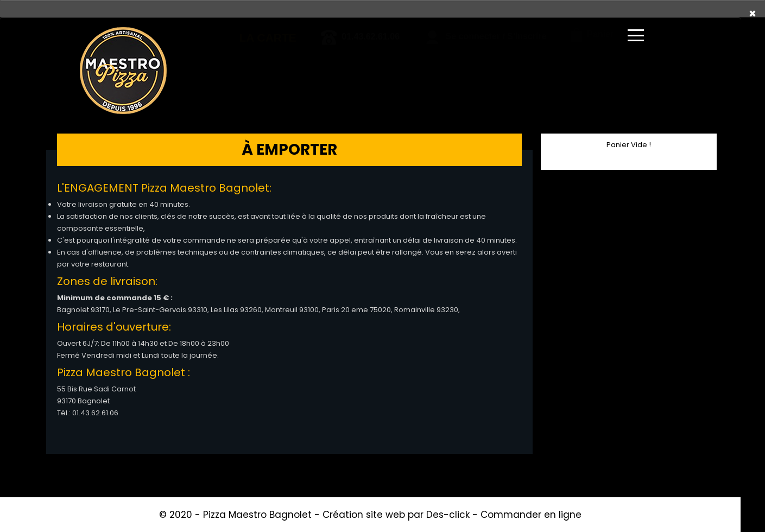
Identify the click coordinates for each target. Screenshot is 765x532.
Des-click (448, 515)
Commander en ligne (531, 515)
